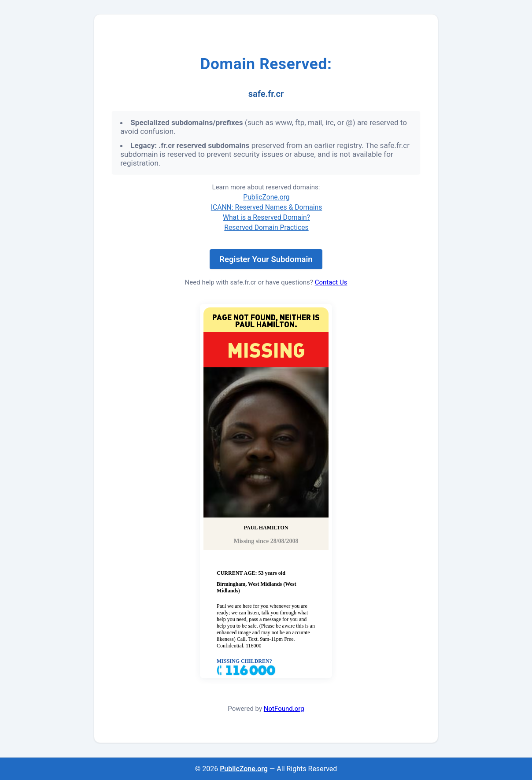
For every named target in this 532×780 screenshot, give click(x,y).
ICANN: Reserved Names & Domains (267, 207)
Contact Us (331, 282)
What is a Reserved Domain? (266, 217)
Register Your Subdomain (266, 259)
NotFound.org (284, 709)
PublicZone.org (266, 197)
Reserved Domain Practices (266, 227)
